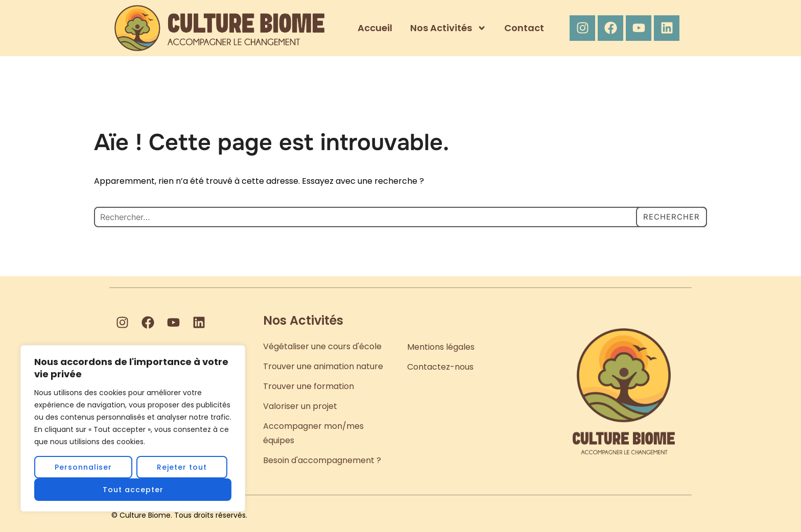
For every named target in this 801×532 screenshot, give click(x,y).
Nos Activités (448, 28)
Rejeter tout (182, 467)
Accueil (375, 28)
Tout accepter (133, 490)
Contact (524, 28)
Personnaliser (83, 467)
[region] (133, 428)
